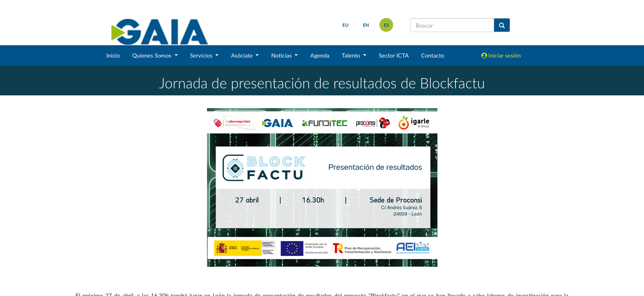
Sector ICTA (394, 55)
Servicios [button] (202, 55)
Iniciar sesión (501, 55)
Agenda (320, 55)
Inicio (113, 55)
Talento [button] (352, 55)
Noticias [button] (282, 55)
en (366, 25)
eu (346, 25)
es (386, 25)
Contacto (432, 55)
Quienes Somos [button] (153, 55)
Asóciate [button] (242, 55)
